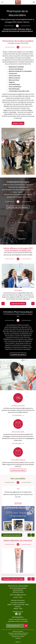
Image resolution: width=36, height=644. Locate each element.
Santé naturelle (14, 76)
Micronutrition (14, 80)
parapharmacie (28, 54)
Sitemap (18, 638)
